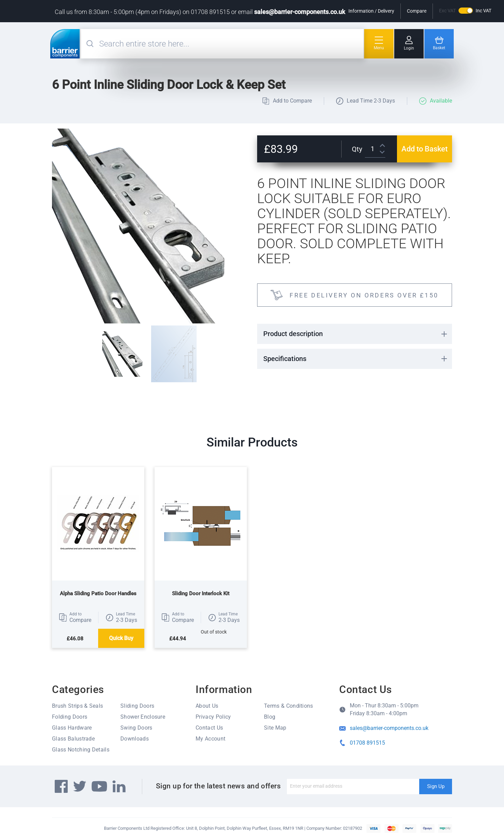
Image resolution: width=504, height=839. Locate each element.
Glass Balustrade (73, 739)
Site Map (275, 728)
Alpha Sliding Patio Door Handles (98, 594)
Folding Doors (70, 717)
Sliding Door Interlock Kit (201, 594)
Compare (417, 11)
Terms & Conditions (289, 706)
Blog (270, 717)
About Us (207, 706)
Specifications (285, 359)
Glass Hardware (72, 728)
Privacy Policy (213, 717)
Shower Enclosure (143, 717)
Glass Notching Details (81, 750)
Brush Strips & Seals (77, 706)
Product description (293, 334)
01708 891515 (367, 743)
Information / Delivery (371, 11)
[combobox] (230, 44)
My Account (210, 739)
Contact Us (209, 728)
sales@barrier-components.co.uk (300, 12)
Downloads (135, 739)
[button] (75, 617)
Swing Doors (136, 728)
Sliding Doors (137, 706)
